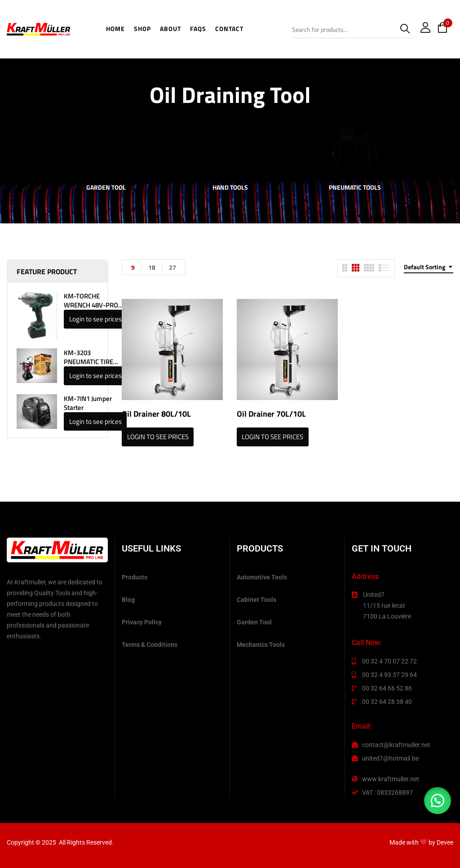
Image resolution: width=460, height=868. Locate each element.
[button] (438, 801)
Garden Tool (106, 188)
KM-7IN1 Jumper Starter (88, 403)
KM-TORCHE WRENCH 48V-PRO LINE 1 (91, 301)
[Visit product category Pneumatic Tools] (355, 149)
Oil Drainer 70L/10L (271, 414)
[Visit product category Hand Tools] (230, 149)
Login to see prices (95, 319)
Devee (445, 842)
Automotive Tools (262, 577)
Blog (128, 600)
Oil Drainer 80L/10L (156, 414)
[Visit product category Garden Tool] (106, 149)
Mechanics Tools (261, 645)
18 (152, 267)
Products (135, 577)
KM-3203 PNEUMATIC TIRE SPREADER (88, 357)
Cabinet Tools (257, 600)
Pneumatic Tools (355, 188)
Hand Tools (230, 188)
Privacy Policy (142, 622)
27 (172, 267)
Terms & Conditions (150, 645)
